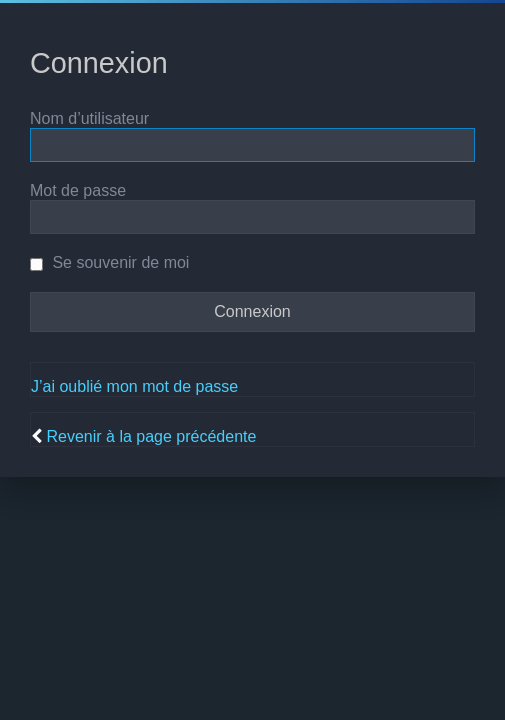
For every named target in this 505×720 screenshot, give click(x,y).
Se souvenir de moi (109, 262)
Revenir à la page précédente (151, 436)
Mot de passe (78, 190)
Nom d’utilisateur (89, 118)
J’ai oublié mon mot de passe (134, 386)
